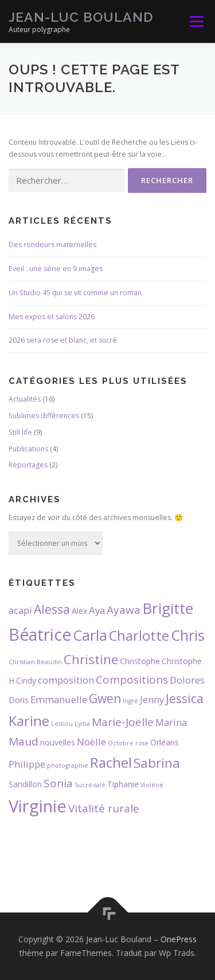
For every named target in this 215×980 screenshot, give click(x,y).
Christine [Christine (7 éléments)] (91, 659)
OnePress (179, 939)
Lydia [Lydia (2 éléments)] (82, 724)
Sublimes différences (44, 416)
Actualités (25, 399)
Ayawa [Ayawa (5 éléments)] (124, 610)
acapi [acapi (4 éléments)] (20, 610)
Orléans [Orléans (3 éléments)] (165, 742)
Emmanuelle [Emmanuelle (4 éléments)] (59, 699)
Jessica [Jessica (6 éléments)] (185, 699)
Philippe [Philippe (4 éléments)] (27, 764)
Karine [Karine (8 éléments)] (29, 721)
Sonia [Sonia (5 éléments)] (58, 783)
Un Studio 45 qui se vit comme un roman (75, 293)
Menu (196, 21)
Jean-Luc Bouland (81, 17)
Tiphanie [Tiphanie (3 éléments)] (123, 784)
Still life (20, 432)
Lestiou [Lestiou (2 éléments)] (62, 724)
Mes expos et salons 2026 (52, 317)
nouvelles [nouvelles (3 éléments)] (58, 742)
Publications (28, 449)
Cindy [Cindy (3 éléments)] (26, 681)
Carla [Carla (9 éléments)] (90, 635)
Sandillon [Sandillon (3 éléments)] (25, 784)
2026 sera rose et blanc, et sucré (63, 340)
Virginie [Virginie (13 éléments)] (38, 806)
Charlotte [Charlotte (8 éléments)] (139, 636)
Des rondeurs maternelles (52, 245)
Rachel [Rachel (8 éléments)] (111, 763)
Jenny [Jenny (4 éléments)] (152, 699)
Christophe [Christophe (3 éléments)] (140, 661)
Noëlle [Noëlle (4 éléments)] (91, 742)
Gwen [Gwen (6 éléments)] (105, 699)
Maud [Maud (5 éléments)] (24, 741)
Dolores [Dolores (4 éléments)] (187, 680)
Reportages (28, 465)
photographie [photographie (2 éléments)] (68, 765)
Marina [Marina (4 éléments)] (171, 722)
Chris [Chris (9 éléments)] (188, 635)
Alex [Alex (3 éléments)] (79, 611)
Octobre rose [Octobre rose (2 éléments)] (128, 743)
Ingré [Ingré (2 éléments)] (130, 701)
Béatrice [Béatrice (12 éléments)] (40, 634)
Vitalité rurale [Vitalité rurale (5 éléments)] (104, 808)
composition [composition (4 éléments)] (66, 680)
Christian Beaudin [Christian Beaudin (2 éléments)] (35, 662)
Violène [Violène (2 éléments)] (152, 785)
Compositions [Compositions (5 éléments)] (132, 680)
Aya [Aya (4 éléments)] (97, 610)
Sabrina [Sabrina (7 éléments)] (157, 763)
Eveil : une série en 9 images (56, 269)
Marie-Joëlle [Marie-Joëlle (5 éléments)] (123, 722)
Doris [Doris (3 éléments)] (19, 700)
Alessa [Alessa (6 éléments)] (52, 609)
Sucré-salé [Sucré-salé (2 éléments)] (90, 785)
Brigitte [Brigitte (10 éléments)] (168, 608)
